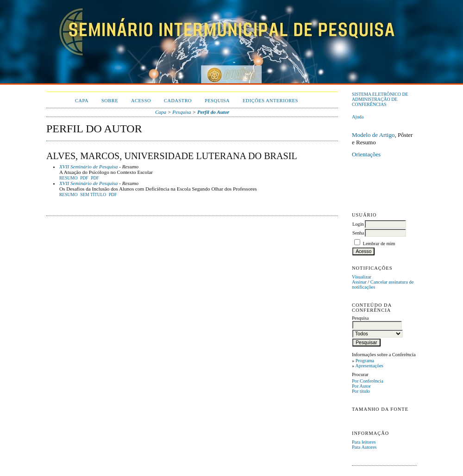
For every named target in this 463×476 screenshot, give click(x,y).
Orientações (366, 154)
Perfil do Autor (213, 112)
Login (358, 224)
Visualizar (362, 277)
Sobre (110, 101)
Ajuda (358, 117)
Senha (358, 233)
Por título (361, 391)
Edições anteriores (270, 101)
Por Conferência (368, 381)
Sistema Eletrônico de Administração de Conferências (380, 99)
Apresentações (369, 366)
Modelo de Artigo (373, 135)
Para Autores (364, 447)
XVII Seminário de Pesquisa (88, 167)
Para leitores (364, 442)
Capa (82, 101)
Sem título (93, 195)
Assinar (359, 282)
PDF (84, 178)
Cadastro (178, 101)
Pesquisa (217, 101)
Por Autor (361, 386)
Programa (365, 361)
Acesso (141, 101)
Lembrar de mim (379, 244)
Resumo (69, 178)
